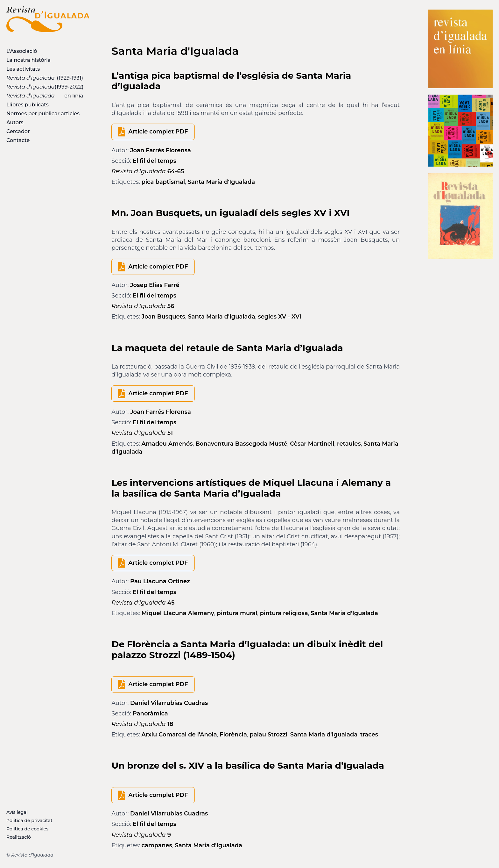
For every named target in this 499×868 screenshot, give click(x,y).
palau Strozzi (269, 735)
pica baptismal (163, 182)
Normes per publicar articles (43, 114)
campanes (157, 845)
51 (142, 433)
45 (143, 603)
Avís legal (17, 812)
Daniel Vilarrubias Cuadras (169, 703)
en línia (45, 96)
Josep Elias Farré (155, 285)
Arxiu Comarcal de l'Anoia (179, 735)
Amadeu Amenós (167, 444)
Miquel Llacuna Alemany (178, 613)
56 (143, 306)
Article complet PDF (158, 132)
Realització (19, 837)
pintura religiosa (284, 613)
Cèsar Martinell (312, 444)
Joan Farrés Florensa (161, 150)
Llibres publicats (28, 105)
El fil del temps (155, 161)
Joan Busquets (163, 317)
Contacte (18, 140)
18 (142, 724)
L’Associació (22, 51)
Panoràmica (150, 714)
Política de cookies (27, 829)
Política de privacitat (29, 821)
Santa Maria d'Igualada (221, 182)
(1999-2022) (45, 87)
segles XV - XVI (279, 317)
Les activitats (23, 69)
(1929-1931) (45, 78)
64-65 (148, 171)
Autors (15, 122)
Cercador (18, 131)
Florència (233, 735)
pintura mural (237, 613)
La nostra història (28, 60)
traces (369, 735)
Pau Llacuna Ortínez (160, 581)
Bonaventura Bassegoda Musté (241, 444)
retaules (349, 444)
